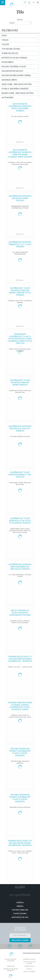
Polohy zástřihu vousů (14, 67)
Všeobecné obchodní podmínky (11, 970)
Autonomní (7, 98)
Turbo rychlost (10, 53)
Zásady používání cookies (29, 963)
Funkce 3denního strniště (15, 89)
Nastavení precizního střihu (16, 75)
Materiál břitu (9, 80)
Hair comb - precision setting (17, 84)
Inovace (29, 969)
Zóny (4, 36)
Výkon (5, 40)
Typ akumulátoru (11, 49)
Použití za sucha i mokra (14, 58)
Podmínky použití (29, 959)
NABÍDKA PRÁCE (29, 966)
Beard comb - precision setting (18, 93)
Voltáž (5, 44)
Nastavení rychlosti (12, 71)
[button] (29, 3)
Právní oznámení (29, 972)
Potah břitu (8, 62)
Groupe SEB (11, 966)
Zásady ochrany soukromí (11, 960)
